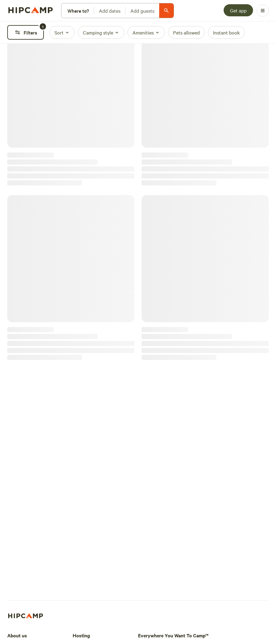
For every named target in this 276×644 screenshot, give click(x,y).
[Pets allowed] (186, 32)
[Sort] (62, 32)
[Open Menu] (263, 11)
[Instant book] (226, 32)
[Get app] (238, 10)
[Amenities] (146, 32)
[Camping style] (101, 32)
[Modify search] (118, 11)
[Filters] (26, 32)
